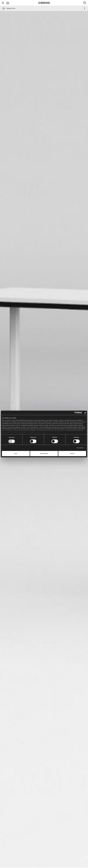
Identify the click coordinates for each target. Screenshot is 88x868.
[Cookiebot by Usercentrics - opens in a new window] (72, 413)
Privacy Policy (42, 432)
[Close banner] (85, 413)
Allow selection (44, 454)
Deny (16, 454)
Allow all (72, 454)
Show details (80, 448)
